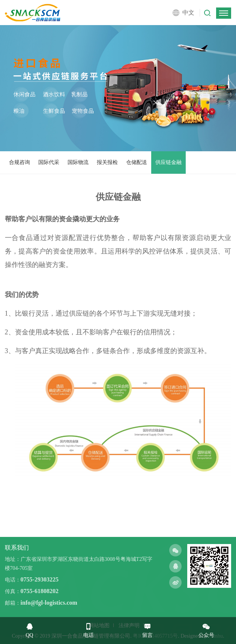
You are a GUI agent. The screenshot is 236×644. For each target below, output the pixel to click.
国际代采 (49, 162)
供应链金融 (168, 162)
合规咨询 (20, 162)
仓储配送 (137, 162)
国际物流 (78, 162)
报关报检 (107, 162)
